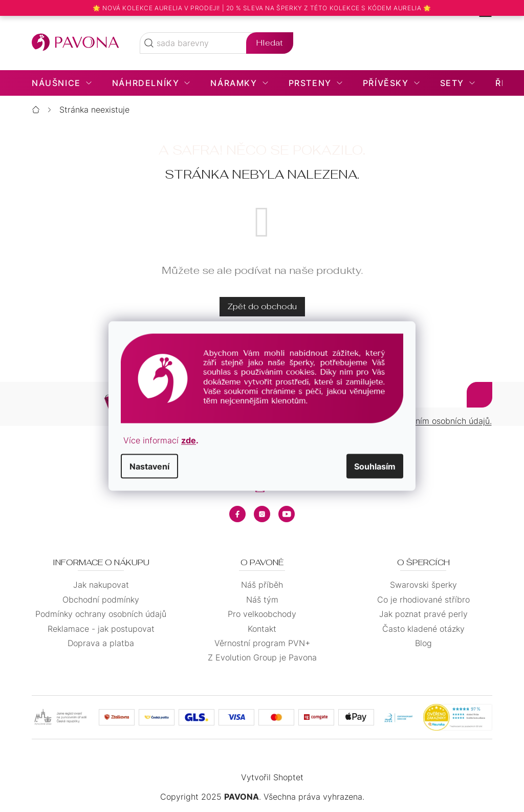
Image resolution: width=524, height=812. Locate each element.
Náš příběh (262, 585)
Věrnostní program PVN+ (262, 643)
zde (189, 440)
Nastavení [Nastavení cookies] (149, 466)
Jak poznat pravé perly (423, 614)
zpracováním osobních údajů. (436, 421)
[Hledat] (216, 43)
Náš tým (262, 600)
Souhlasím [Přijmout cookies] (375, 466)
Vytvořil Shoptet (272, 777)
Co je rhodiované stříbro (423, 600)
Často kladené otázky (423, 629)
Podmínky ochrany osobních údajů (101, 614)
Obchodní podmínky (101, 600)
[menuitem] (62, 83)
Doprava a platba (101, 643)
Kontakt (262, 629)
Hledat (270, 43)
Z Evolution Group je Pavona (262, 657)
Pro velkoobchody (262, 614)
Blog (423, 643)
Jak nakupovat (101, 585)
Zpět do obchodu (262, 306)
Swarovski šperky (423, 585)
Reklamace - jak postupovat (101, 629)
